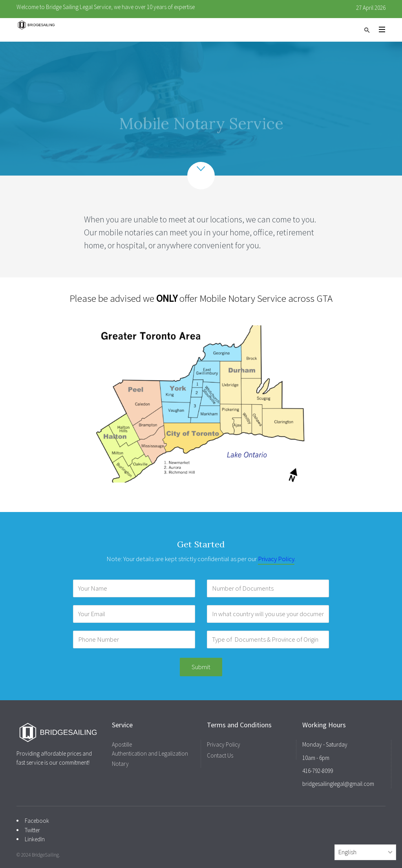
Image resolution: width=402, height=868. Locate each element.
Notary (120, 764)
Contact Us (220, 755)
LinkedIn (35, 839)
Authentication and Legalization (150, 753)
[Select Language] (365, 852)
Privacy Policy (276, 559)
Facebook (37, 821)
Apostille (122, 744)
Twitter (32, 830)
